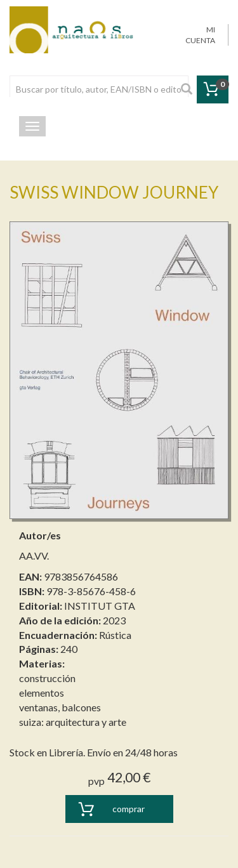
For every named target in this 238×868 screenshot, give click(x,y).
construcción (47, 678)
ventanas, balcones (60, 707)
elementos (42, 693)
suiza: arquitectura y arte (73, 722)
